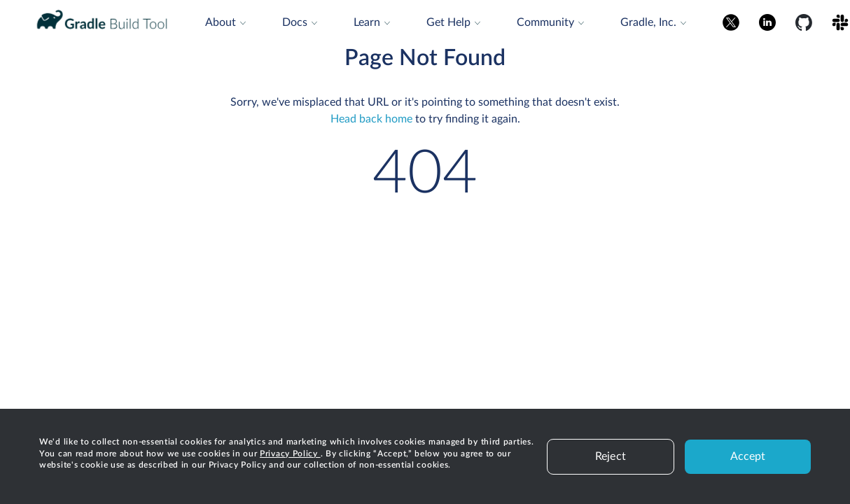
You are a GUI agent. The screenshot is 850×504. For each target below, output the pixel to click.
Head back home (371, 119)
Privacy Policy (290, 454)
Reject (611, 456)
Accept (748, 456)
